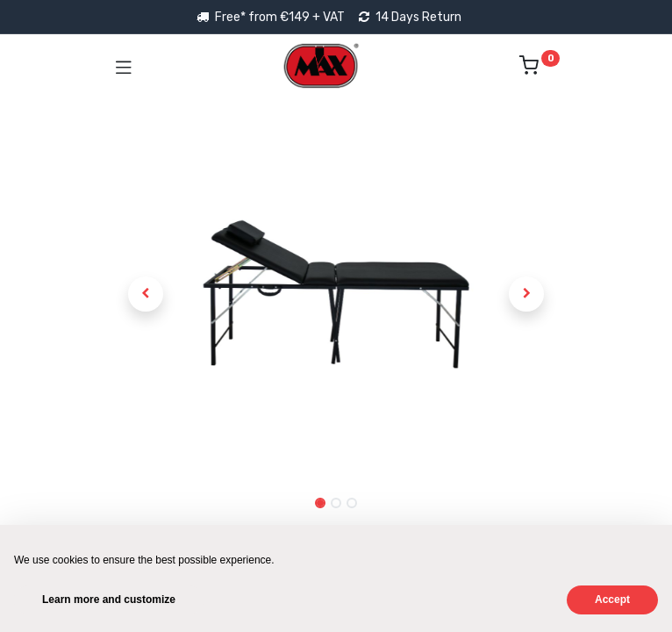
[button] (146, 294)
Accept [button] (612, 600)
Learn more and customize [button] (109, 600)
